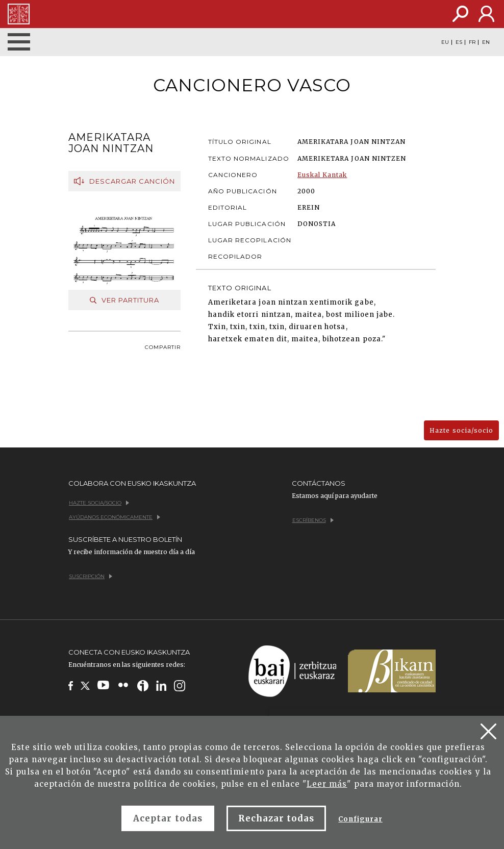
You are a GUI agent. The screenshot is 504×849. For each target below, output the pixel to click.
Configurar (360, 819)
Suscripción (91, 576)
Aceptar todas (168, 818)
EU (445, 42)
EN (486, 42)
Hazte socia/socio (461, 430)
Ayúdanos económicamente (115, 517)
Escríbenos (313, 520)
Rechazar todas (276, 818)
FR (472, 42)
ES (459, 42)
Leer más (327, 784)
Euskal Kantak (322, 175)
